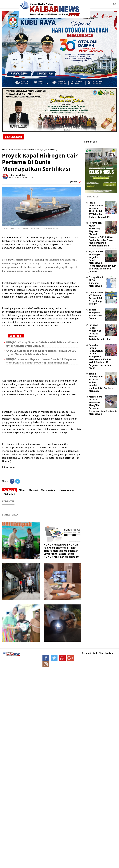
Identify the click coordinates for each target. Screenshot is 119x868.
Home (5, 149)
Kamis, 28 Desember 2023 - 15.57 (21, 177)
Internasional (29, 149)
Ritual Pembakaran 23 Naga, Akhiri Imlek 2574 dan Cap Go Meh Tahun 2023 (99, 210)
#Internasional (48, 490)
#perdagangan (67, 490)
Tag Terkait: (10, 490)
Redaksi (86, 653)
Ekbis (11, 149)
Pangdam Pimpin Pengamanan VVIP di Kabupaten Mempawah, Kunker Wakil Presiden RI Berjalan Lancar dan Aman (100, 356)
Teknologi (53, 149)
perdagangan (42, 149)
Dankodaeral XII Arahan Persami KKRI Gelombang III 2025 (96, 298)
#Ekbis (22, 490)
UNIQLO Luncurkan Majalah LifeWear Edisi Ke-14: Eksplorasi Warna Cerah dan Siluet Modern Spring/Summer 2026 (41, 361)
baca (73, 182)
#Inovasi (33, 490)
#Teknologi (9, 494)
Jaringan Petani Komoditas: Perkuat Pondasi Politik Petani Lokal (100, 332)
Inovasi (18, 149)
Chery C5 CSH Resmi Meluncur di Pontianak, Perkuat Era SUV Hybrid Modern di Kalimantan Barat (41, 352)
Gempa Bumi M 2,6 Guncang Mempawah (96, 281)
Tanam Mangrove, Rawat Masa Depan (96, 314)
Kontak (109, 653)
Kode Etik (98, 653)
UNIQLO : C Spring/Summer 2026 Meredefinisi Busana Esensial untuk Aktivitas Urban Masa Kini (42, 344)
